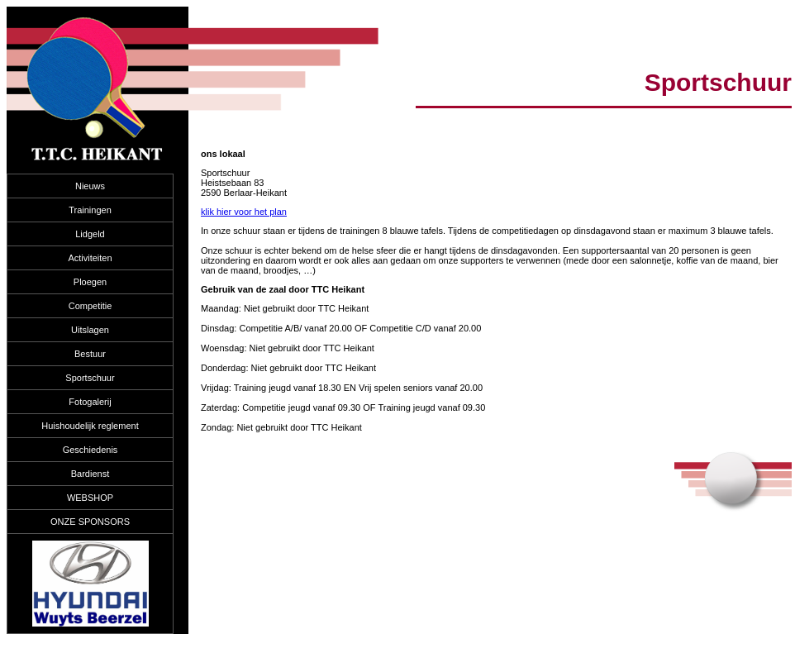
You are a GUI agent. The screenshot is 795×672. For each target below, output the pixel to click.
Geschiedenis (90, 450)
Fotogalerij (90, 402)
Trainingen (90, 210)
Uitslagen (90, 330)
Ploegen (90, 282)
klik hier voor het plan (244, 212)
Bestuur (90, 354)
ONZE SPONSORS (90, 522)
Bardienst (90, 474)
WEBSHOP (90, 498)
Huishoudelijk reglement (90, 426)
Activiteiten (90, 258)
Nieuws (90, 186)
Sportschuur (90, 378)
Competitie (90, 306)
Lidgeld (90, 234)
